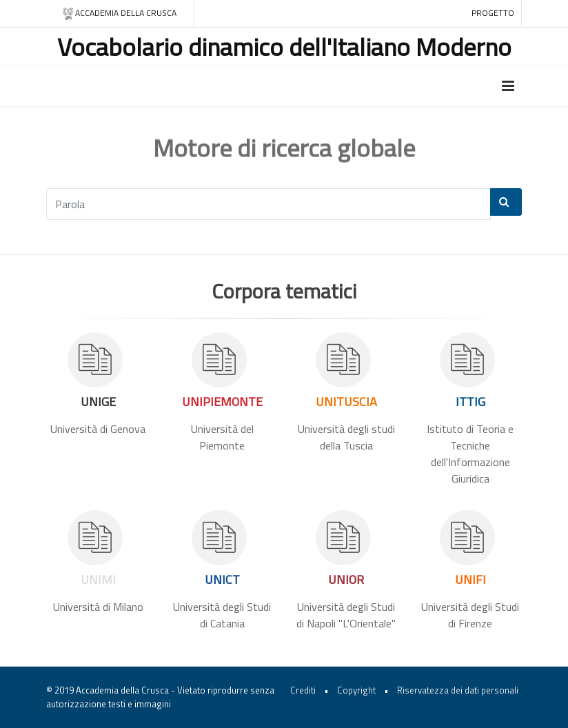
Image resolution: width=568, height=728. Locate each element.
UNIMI (98, 579)
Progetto (493, 13)
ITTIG (470, 402)
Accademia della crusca (119, 13)
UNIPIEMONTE (222, 402)
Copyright (356, 690)
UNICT (222, 579)
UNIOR (346, 579)
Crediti (303, 690)
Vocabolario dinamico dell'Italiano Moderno (284, 47)
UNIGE (98, 402)
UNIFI (470, 579)
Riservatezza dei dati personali (458, 690)
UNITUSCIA (346, 402)
